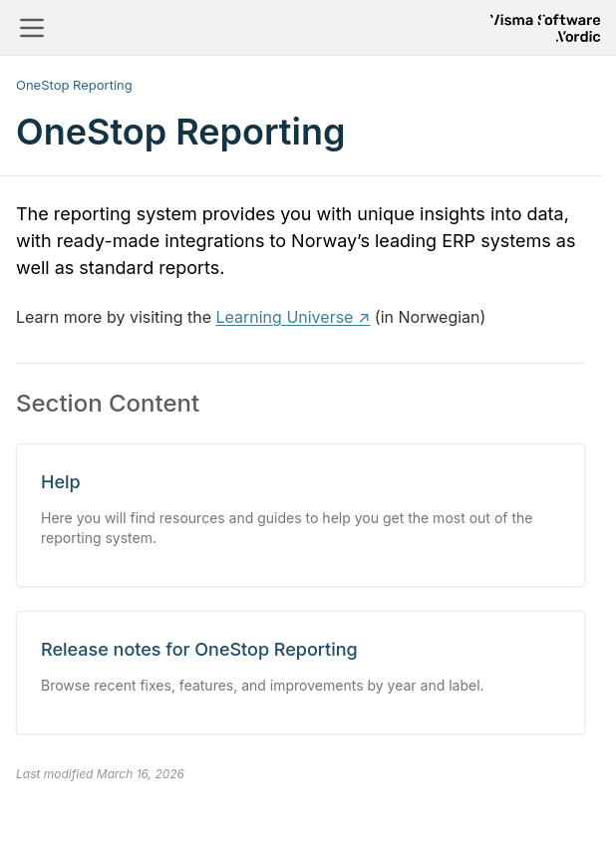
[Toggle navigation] (32, 28)
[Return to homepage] (545, 28)
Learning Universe (285, 317)
